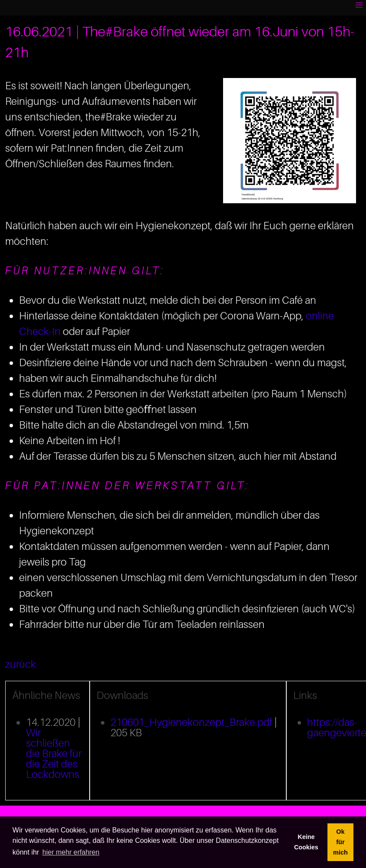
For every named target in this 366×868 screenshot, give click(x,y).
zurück (21, 664)
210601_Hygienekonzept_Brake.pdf (191, 722)
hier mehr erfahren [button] (71, 852)
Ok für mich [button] (340, 842)
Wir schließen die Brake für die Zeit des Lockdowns (54, 753)
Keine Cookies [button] (306, 842)
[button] (359, 5)
